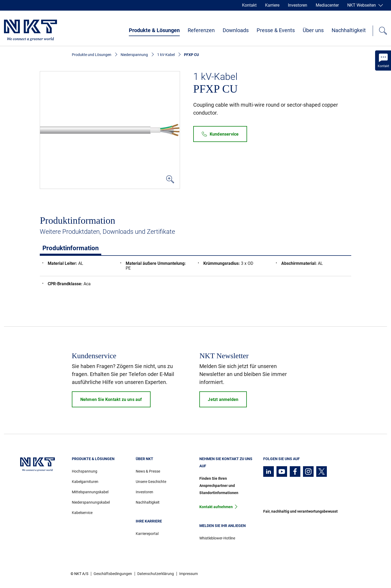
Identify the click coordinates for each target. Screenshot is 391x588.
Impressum (188, 574)
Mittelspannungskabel (90, 492)
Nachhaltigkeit (349, 30)
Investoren (298, 5)
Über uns (313, 30)
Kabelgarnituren (85, 482)
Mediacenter (327, 5)
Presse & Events (276, 30)
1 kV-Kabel (166, 55)
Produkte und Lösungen (92, 55)
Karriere (272, 5)
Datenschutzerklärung (156, 574)
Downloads (236, 30)
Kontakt (249, 5)
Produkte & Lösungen (154, 30)
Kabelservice (82, 513)
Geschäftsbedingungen (113, 574)
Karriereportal (147, 534)
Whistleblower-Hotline (217, 538)
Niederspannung (134, 55)
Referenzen (201, 30)
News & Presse (148, 471)
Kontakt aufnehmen (216, 507)
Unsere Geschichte (151, 482)
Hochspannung (85, 471)
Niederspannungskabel (91, 502)
